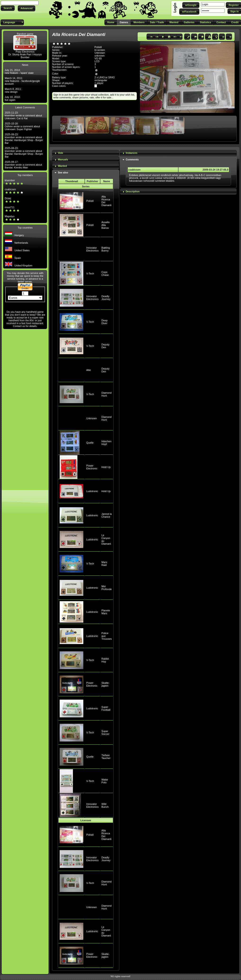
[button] (8, 8)
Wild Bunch (105, 805)
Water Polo (105, 781)
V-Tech (90, 274)
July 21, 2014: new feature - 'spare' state (19, 71)
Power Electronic (92, 467)
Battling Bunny (106, 249)
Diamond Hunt (107, 394)
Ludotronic (92, 491)
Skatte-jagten (106, 684)
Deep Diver (105, 322)
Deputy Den (106, 346)
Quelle (90, 443)
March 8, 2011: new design (13, 90)
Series (86, 186)
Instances (132, 153)
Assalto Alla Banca (106, 225)
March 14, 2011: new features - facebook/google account (22, 81)
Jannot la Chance (107, 515)
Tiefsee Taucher (106, 757)
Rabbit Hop (105, 660)
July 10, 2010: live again (13, 98)
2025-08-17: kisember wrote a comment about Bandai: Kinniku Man (23, 165)
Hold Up (106, 467)
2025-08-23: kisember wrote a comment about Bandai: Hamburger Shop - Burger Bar (24, 139)
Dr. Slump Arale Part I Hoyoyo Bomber (25, 56)
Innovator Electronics (92, 249)
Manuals (63, 159)
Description (133, 191)
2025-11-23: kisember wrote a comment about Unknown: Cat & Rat (23, 115)
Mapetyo (10, 216)
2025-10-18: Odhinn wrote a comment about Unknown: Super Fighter (22, 126)
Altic (89, 370)
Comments (132, 159)
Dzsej (8, 198)
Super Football (106, 708)
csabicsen (10, 189)
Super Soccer (105, 733)
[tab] (86, 153)
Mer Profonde (107, 588)
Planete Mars (106, 612)
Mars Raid (104, 564)
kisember (10, 180)
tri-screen (100, 50)
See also (63, 172)
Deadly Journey (106, 298)
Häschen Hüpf (107, 443)
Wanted (62, 166)
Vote (60, 153)
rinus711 (10, 207)
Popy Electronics (25, 52)
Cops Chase (105, 274)
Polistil (90, 201)
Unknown (91, 418)
